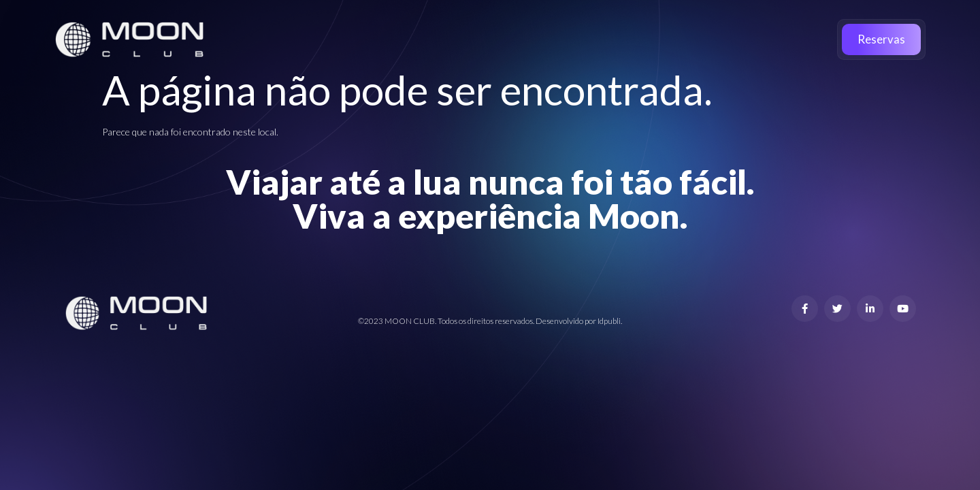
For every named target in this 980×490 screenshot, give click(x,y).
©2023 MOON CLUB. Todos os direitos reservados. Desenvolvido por (478, 321)
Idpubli (609, 321)
